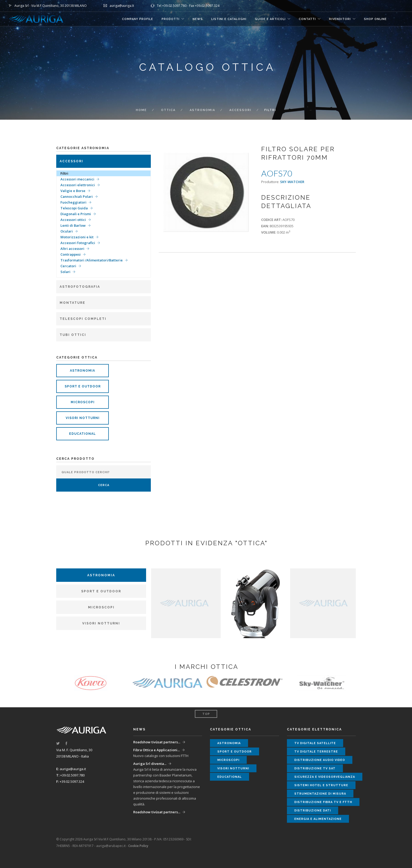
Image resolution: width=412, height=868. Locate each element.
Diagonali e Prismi (76, 214)
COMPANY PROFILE (138, 19)
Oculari (67, 231)
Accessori (240, 110)
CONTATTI (307, 19)
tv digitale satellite (315, 743)
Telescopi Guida (74, 208)
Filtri (64, 173)
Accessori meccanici (77, 179)
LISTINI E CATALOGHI (229, 19)
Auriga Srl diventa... (150, 764)
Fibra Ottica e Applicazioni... (156, 750)
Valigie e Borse (73, 191)
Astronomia (202, 110)
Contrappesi (71, 254)
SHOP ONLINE (375, 19)
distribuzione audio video (320, 760)
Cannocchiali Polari (77, 196)
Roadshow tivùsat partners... (157, 742)
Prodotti (171, 19)
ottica (168, 110)
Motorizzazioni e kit (77, 237)
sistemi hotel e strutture (321, 785)
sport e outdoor (83, 386)
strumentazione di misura (320, 794)
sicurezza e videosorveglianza (325, 777)
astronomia (83, 371)
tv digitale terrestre (316, 752)
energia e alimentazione (318, 819)
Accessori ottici (73, 220)
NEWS (198, 19)
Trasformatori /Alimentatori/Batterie (92, 260)
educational (83, 434)
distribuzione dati (313, 811)
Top (206, 714)
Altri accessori (72, 249)
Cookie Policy (138, 846)
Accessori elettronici (78, 185)
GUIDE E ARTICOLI (270, 19)
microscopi (83, 402)
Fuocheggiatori (73, 202)
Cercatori (68, 266)
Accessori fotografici (78, 243)
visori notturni (83, 418)
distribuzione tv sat (315, 768)
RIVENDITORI (340, 19)
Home (141, 110)
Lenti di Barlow (73, 225)
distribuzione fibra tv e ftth (323, 802)
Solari (65, 272)
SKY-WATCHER (292, 182)
